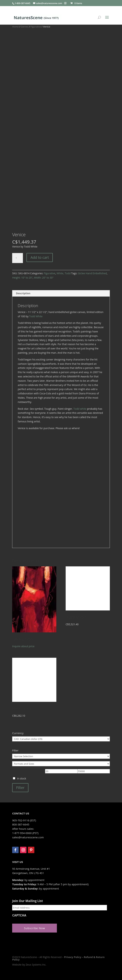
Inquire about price (23, 646)
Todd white (80, 409)
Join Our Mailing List (27, 901)
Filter (20, 788)
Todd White (36, 316)
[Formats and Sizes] (61, 764)
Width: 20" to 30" (44, 278)
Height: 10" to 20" (22, 278)
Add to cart (40, 257)
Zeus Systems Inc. (36, 964)
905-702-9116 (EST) (24, 820)
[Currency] (61, 739)
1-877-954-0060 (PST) (25, 833)
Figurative (36, 27)
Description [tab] (23, 293)
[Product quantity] (18, 258)
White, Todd (64, 273)
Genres (25, 27)
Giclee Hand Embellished (92, 273)
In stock (21, 778)
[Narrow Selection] (61, 756)
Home (15, 27)
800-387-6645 (21, 824)
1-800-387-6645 (22, 3)
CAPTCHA (19, 915)
